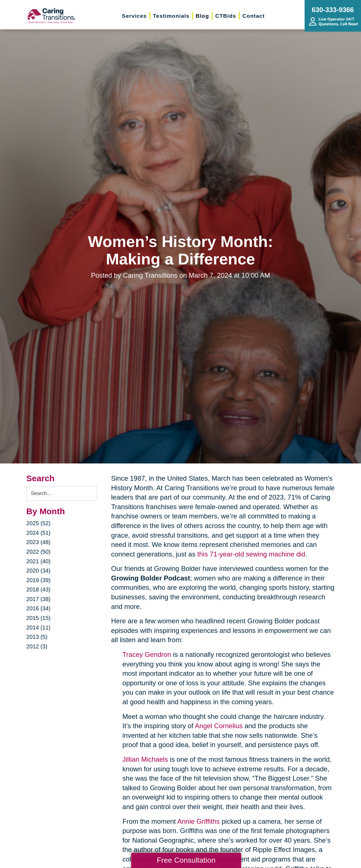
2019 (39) (38, 580)
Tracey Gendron (147, 654)
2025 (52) (38, 523)
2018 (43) (38, 589)
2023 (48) (38, 542)
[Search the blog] (62, 493)
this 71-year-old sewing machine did (251, 554)
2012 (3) (37, 646)
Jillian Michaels (145, 759)
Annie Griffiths (199, 821)
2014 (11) (38, 628)
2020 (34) (38, 571)
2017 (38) (38, 599)
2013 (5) (37, 637)
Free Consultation (186, 860)
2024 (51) (38, 533)
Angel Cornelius (219, 726)
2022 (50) (38, 552)
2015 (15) (38, 618)
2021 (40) (38, 561)
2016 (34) (38, 608)
